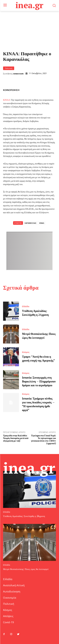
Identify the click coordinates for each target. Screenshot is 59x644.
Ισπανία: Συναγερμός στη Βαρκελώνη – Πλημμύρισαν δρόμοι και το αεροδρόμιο (39, 381)
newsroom (18, 74)
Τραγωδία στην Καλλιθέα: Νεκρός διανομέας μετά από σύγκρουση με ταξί (16, 438)
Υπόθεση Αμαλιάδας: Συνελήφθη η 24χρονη (24, 516)
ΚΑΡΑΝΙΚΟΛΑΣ (31, 223)
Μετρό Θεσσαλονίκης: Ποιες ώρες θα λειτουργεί (26, 569)
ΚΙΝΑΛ (7, 100)
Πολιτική (9, 68)
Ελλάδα (26, 306)
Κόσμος (26, 352)
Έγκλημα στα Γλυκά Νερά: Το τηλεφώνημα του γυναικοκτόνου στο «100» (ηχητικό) (44, 439)
